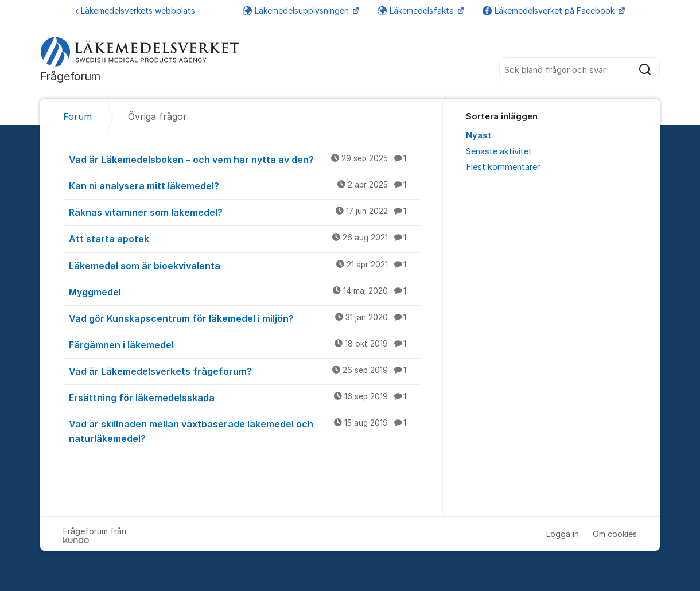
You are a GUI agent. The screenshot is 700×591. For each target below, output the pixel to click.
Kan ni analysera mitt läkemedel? (244, 185)
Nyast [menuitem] (479, 135)
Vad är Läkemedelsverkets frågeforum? (244, 371)
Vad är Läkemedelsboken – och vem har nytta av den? (244, 159)
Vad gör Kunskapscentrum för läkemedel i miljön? (244, 318)
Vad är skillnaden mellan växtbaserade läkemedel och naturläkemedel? (244, 431)
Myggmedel (244, 291)
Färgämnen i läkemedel (244, 344)
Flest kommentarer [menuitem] (503, 167)
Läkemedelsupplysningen (297, 11)
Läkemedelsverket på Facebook (550, 11)
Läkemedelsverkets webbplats (135, 11)
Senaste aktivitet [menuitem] (499, 151)
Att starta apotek (244, 238)
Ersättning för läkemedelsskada (244, 397)
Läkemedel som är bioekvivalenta (244, 265)
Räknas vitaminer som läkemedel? (244, 212)
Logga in (563, 534)
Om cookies (615, 534)
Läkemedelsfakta (417, 11)
